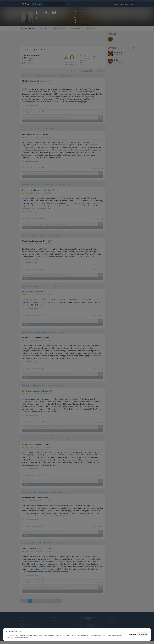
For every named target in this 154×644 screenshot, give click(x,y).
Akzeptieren (143, 634)
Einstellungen (131, 634)
